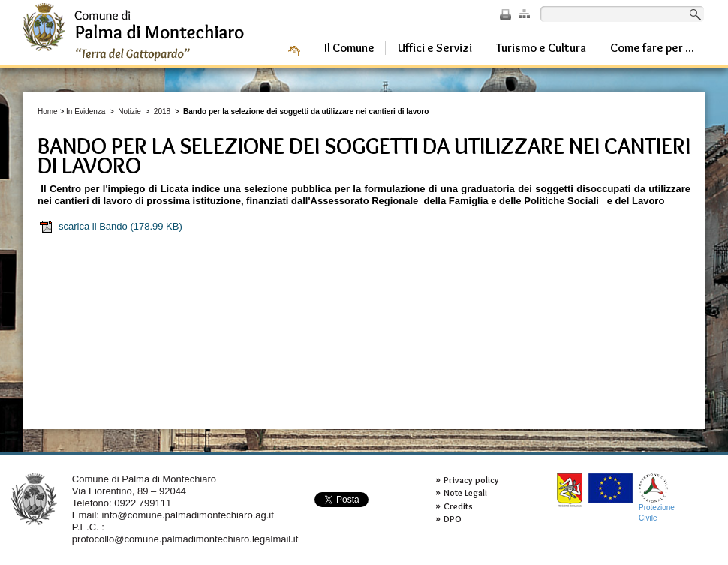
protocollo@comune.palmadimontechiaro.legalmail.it (185, 539)
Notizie (129, 111)
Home (48, 111)
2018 (162, 111)
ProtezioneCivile (657, 498)
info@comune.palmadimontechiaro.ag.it (188, 515)
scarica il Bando (110, 227)
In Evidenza (86, 111)
